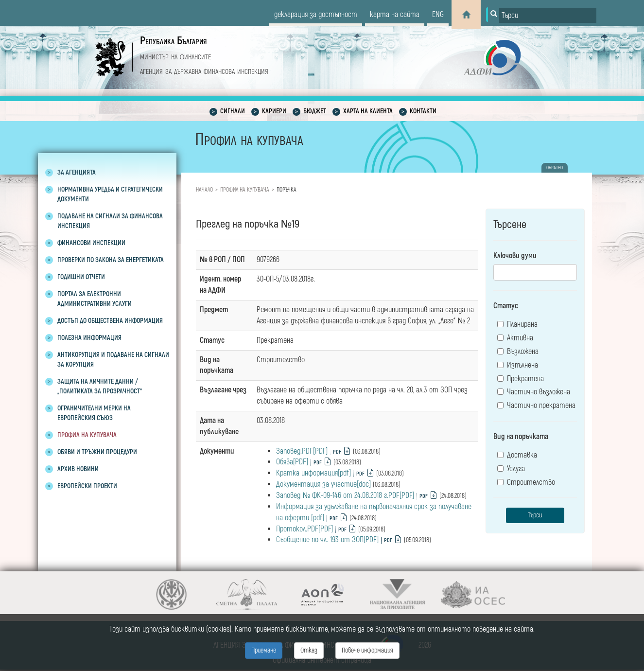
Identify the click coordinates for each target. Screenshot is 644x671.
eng (438, 15)
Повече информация (367, 650)
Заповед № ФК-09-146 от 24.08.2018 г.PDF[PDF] (345, 495)
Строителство (526, 482)
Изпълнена (518, 365)
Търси (535, 515)
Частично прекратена (536, 406)
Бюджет (315, 111)
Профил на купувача (87, 435)
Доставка (517, 455)
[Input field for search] (548, 16)
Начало (204, 190)
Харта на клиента (368, 111)
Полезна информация (89, 338)
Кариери (274, 111)
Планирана (517, 324)
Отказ (309, 650)
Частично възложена (534, 392)
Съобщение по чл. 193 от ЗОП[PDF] (327, 540)
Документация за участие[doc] (323, 484)
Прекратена (521, 379)
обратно (555, 168)
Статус (506, 306)
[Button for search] (493, 15)
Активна (515, 338)
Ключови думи (515, 256)
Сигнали (233, 111)
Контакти (423, 111)
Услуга (511, 469)
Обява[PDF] (292, 462)
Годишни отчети (81, 277)
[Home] (466, 15)
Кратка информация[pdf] (313, 473)
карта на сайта (395, 15)
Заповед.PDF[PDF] (302, 451)
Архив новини (78, 469)
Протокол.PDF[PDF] (305, 529)
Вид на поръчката (521, 437)
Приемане (264, 650)
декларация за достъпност (316, 15)
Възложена (518, 352)
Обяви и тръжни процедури (97, 452)
